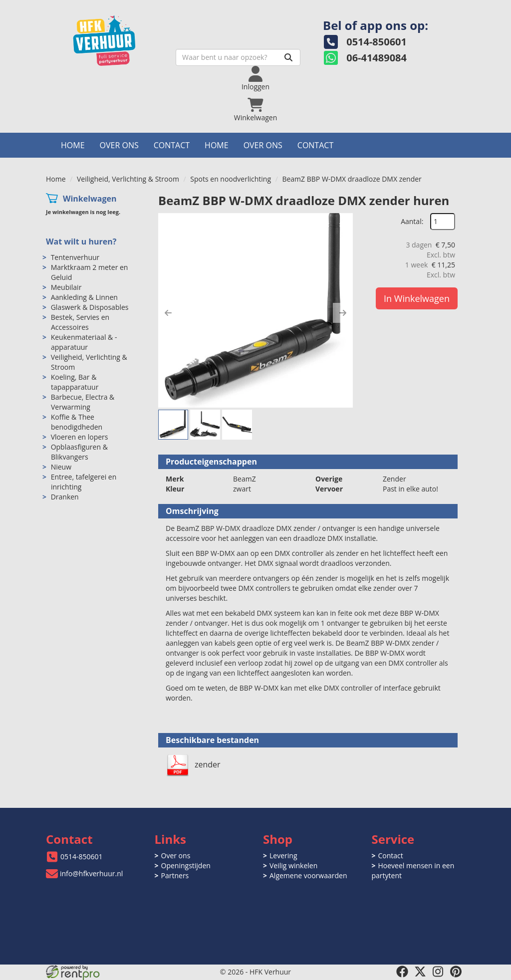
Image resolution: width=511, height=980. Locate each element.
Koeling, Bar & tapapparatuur (75, 382)
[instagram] (438, 972)
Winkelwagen (90, 199)
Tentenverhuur (75, 257)
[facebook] (402, 972)
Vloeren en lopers (80, 437)
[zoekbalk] (238, 57)
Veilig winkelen (293, 865)
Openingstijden (186, 865)
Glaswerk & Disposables (90, 307)
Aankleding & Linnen (84, 297)
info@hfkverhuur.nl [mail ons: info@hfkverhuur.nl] (91, 873)
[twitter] (420, 972)
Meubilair (66, 287)
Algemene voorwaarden (308, 875)
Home (73, 145)
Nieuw (61, 467)
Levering (283, 856)
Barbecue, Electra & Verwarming (83, 402)
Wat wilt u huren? (81, 242)
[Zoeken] (288, 57)
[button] (168, 313)
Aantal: (412, 221)
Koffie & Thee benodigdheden (77, 422)
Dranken (65, 497)
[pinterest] (456, 972)
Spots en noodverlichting (231, 179)
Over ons (119, 145)
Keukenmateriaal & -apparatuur (84, 342)
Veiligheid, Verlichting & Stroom (128, 179)
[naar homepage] (116, 38)
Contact (172, 145)
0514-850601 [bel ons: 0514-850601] (82, 857)
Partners (175, 875)
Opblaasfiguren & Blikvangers (79, 452)
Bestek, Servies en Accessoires (80, 322)
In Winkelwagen (417, 298)
